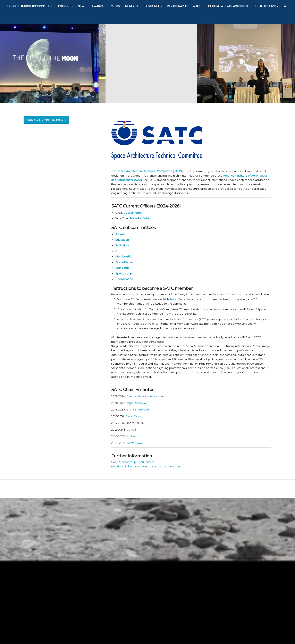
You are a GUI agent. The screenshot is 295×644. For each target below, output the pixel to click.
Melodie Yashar (140, 218)
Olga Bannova (136, 403)
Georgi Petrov (133, 213)
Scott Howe (135, 443)
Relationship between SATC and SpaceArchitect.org (146, 466)
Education (122, 240)
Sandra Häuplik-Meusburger (145, 396)
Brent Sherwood (138, 409)
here (173, 299)
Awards (120, 234)
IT (116, 251)
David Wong (134, 416)
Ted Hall (131, 430)
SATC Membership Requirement (133, 462)
